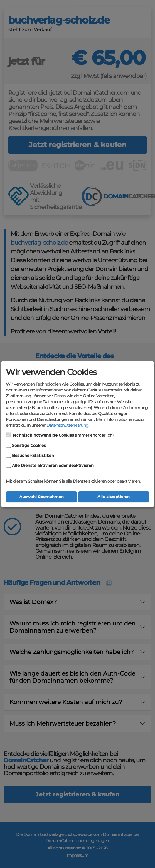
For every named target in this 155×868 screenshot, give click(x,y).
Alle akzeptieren (114, 497)
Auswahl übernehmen (42, 497)
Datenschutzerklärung (67, 426)
